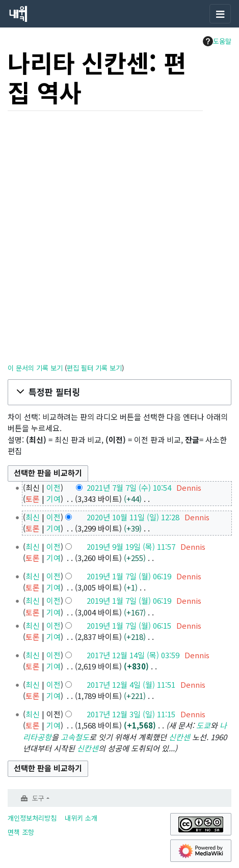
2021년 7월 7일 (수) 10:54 (129, 487)
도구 (38, 798)
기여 (54, 499)
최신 (33, 517)
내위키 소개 (81, 818)
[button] (119, 392)
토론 (33, 499)
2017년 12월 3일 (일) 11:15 (131, 714)
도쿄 (203, 725)
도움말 (217, 41)
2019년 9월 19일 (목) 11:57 (131, 547)
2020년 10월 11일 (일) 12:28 (133, 517)
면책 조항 (21, 832)
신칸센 (179, 737)
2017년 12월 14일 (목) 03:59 (133, 655)
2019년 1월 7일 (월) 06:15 (129, 625)
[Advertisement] (119, 239)
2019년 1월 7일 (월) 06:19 (129, 576)
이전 (54, 487)
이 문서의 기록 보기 (35, 368)
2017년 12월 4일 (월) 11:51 (131, 684)
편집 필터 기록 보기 (94, 368)
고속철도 (75, 737)
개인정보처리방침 (32, 818)
